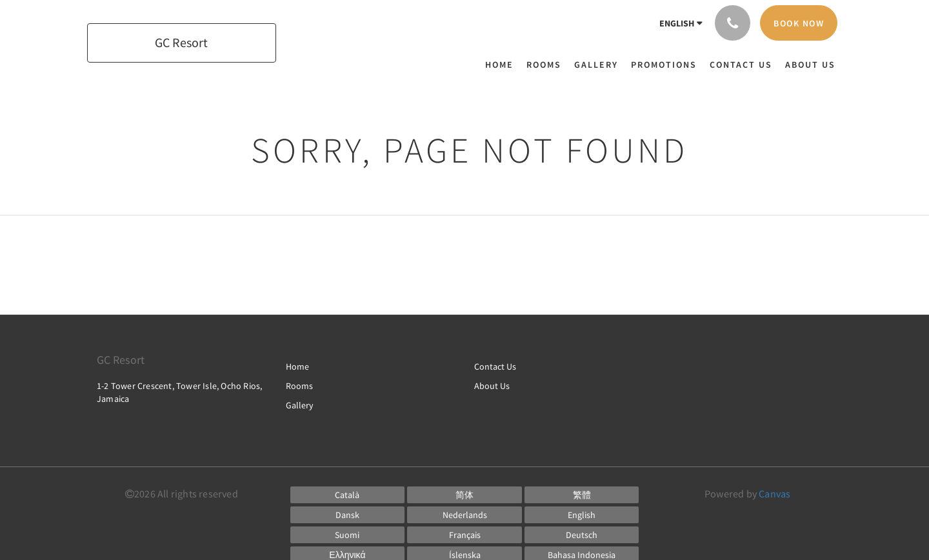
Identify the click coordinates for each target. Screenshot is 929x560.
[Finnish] (348, 535)
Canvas (774, 494)
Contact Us (495, 366)
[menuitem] (503, 65)
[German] (582, 535)
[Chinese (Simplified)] (464, 495)
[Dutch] (464, 515)
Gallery (300, 405)
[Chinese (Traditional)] (582, 495)
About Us (492, 386)
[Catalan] (348, 495)
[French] (464, 535)
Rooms (299, 386)
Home (297, 366)
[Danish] (348, 515)
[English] (582, 515)
